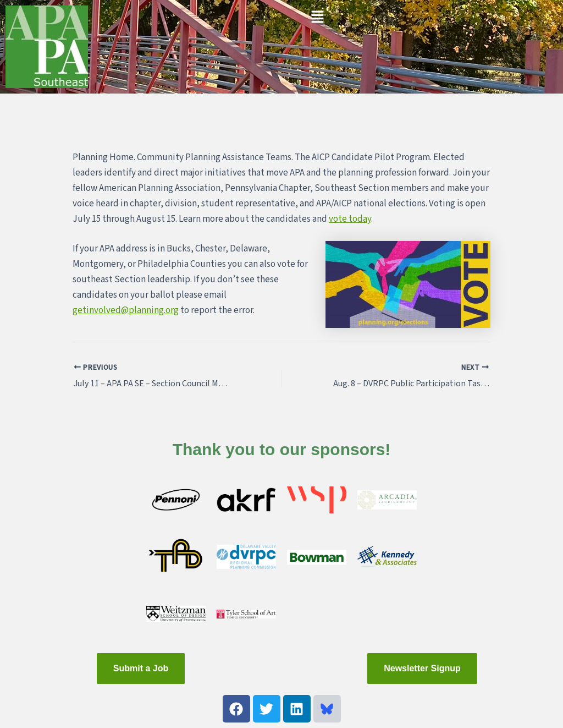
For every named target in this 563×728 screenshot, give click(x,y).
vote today (350, 219)
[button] (317, 18)
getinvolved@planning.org (126, 310)
